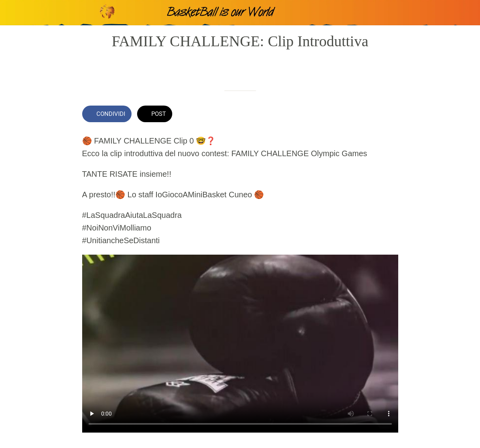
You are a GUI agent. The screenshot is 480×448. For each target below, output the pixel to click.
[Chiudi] (13, 13)
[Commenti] (389, 115)
